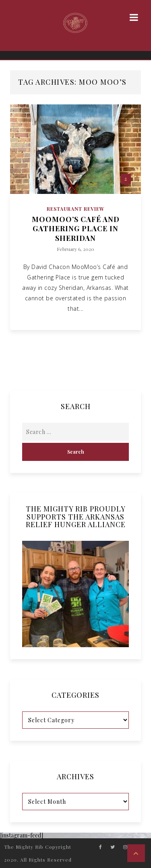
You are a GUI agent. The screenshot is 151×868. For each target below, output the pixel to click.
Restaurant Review (76, 209)
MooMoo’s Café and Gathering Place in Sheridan (76, 229)
